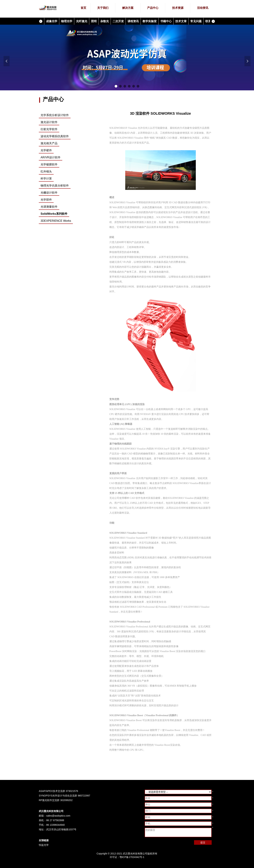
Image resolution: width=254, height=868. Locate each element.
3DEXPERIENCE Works (56, 221)
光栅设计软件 (49, 193)
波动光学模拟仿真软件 (55, 136)
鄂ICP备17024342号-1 (132, 857)
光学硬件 (46, 150)
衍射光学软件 (49, 129)
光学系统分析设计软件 (55, 115)
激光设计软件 (49, 122)
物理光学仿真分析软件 (55, 186)
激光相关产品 (49, 143)
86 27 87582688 (55, 820)
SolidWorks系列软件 (54, 214)
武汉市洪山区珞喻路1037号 (61, 829)
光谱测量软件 (49, 207)
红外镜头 (46, 171)
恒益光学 (44, 845)
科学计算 (46, 179)
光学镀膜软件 (49, 164)
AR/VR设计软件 (51, 157)
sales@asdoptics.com (58, 816)
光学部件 (46, 200)
